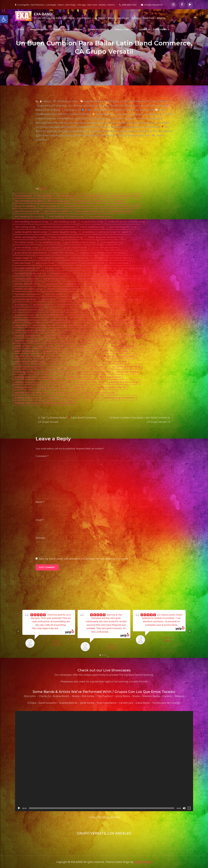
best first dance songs (27, 211)
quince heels (67, 299)
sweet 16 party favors (27, 351)
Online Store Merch (99, 29)
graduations (135, 127)
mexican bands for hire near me (69, 273)
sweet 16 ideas (45, 346)
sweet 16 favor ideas (113, 341)
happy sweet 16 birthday (51, 258)
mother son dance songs (29, 289)
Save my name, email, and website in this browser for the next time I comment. (84, 559)
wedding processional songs (99, 392)
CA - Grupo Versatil (157, 101)
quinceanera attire (44, 304)
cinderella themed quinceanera (58, 227)
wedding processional (66, 392)
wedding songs (91, 398)
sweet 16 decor (88, 341)
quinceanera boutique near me (106, 304)
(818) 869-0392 (128, 5)
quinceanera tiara (61, 320)
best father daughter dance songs (84, 206)
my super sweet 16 (56, 294)
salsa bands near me (44, 325)
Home (21, 29)
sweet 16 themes (62, 356)
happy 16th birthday (63, 253)
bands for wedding (25, 206)
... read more (64, 628)
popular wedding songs (112, 294)
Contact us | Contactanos (153, 29)
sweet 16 (54, 330)
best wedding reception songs (32, 222)
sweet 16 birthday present (130, 335)
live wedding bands (132, 268)
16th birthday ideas (94, 196)
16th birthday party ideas (29, 201)
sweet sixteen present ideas (65, 367)
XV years (133, 135)
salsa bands (21, 325)
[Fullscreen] (189, 808)
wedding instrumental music (53, 387)
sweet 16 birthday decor (102, 330)
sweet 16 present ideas (115, 351)
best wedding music (100, 216)
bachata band (82, 201)
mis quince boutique (55, 279)
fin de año (104, 127)
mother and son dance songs (125, 279)
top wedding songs (25, 372)
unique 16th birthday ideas (56, 372)
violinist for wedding (127, 372)
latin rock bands (68, 263)
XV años (122, 135)
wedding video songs (26, 403)
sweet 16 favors (23, 346)
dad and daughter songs (123, 227)
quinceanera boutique (71, 304)
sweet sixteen (84, 356)
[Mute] (184, 808)
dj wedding (88, 232)
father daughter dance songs (67, 237)
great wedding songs (26, 247)
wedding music (82, 387)
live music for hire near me (101, 268)
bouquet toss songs (92, 222)
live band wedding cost (27, 268)
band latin (119, 201)
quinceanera (22, 304)
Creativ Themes (143, 862)
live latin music (73, 268)
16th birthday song (59, 201)
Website (40, 538)
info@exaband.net (152, 5)
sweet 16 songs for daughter (31, 356)
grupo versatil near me (105, 247)
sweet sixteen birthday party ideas (115, 356)
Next (190, 631)
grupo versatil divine (75, 247)
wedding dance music (60, 382)
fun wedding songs (49, 242)
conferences (123, 114)
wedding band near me (79, 377)
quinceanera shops (108, 315)
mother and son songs (27, 284)
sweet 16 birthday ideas (28, 335)
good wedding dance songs (80, 242)
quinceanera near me (27, 315)
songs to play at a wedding (30, 330)
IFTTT (43, 189)
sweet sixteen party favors (30, 367)
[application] (104, 761)
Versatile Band (108, 135)
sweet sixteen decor (61, 361)
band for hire (102, 201)
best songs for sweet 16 (58, 211)
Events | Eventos (124, 29)
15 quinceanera (23, 196)
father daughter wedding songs (106, 237)
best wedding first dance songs (67, 216)
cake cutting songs (25, 227)
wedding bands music (109, 377)
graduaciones (119, 127)
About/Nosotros (39, 29)
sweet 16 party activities (93, 346)
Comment (42, 456)
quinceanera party (54, 315)
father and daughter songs (30, 237)
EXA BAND (43, 14)
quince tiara (134, 299)
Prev (18, 631)
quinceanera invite (117, 310)
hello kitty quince (79, 258)
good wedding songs (112, 242)
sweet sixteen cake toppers (30, 361)
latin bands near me (121, 258)
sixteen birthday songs (73, 325)
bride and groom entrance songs (127, 222)
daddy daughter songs (65, 232)
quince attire (48, 299)
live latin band (53, 268)
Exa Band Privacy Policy (30, 43)
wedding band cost (25, 377)
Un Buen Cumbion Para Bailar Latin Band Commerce (68, 135)
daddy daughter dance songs (31, 232)
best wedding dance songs (30, 216)
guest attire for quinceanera (31, 253)
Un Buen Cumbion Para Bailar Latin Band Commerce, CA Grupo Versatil (140, 420)
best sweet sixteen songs (90, 211)
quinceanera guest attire (63, 310)
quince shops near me (110, 299)
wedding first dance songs (124, 382)
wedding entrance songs (91, 382)
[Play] (19, 808)
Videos (79, 29)
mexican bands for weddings (108, 273)
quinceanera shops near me (30, 320)
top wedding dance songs (126, 367)
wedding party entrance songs (32, 392)
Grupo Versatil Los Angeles (104, 817)
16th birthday (44, 196)
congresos (137, 114)
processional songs (26, 299)
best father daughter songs (124, 206)
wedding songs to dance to (120, 398)
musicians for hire (136, 289)
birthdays (113, 101)
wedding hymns (23, 387)
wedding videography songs (59, 403)
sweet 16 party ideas (55, 351)
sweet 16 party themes (84, 351)
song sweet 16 (135, 325)
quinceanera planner (80, 315)
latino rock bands (119, 263)
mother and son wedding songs (63, 284)
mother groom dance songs (101, 284)
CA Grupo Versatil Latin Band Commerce (122, 106)
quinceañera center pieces (29, 310)
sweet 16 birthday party (59, 335)
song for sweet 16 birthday (106, 325)
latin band (99, 258)
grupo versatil (51, 247)
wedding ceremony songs (29, 382)
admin (47, 101)
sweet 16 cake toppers (27, 341)
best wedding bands (121, 211)
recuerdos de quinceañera (90, 320)
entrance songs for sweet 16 (115, 232)
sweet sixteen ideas (116, 361)
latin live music (23, 263)
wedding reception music (29, 398)
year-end (144, 135)
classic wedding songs (93, 227)
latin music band (45, 263)
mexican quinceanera (26, 279)
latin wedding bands (93, 263)
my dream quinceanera (27, 294)
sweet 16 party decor (123, 346)
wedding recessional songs (63, 398)
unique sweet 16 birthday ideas (93, 372)
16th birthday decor (68, 196)
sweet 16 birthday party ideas (94, 335)
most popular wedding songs (87, 279)
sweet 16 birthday (74, 330)
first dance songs (24, 242)
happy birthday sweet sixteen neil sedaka (102, 253)
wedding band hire (51, 377)
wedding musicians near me (111, 387)
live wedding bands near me (30, 273)
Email (40, 520)
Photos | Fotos (61, 29)
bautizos (101, 101)
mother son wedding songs (106, 289)
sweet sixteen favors (89, 361)
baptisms (90, 101)
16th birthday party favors (125, 196)
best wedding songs (65, 222)
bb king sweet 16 (50, 206)
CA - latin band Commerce (83, 106)
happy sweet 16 (23, 258)
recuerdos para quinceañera (126, 320)
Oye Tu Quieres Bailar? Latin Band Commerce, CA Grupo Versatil (67, 420)
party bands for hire (82, 294)
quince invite (86, 299)
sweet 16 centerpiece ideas (60, 341)
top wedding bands (96, 367)
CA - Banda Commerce (132, 101)
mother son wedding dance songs (67, 289)
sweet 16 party (66, 346)
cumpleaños (152, 114)
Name (40, 502)
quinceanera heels (92, 310)
